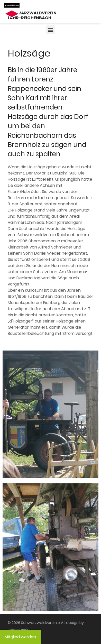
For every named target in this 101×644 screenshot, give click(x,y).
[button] (51, 30)
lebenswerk (18, 630)
